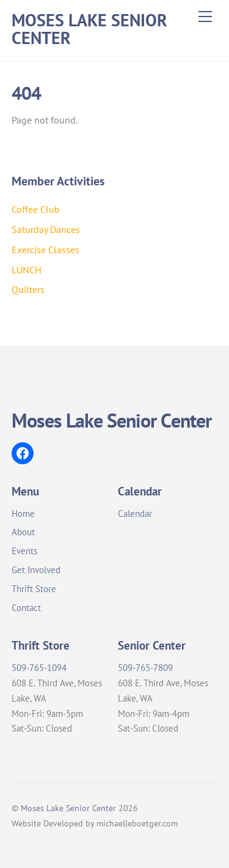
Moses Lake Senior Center (68, 808)
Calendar (135, 514)
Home (23, 514)
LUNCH (27, 270)
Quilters (28, 289)
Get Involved (36, 570)
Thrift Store (34, 589)
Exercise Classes (45, 250)
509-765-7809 (145, 668)
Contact (26, 608)
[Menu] (205, 17)
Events (24, 551)
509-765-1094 (39, 668)
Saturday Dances (46, 229)
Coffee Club (36, 209)
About (23, 532)
